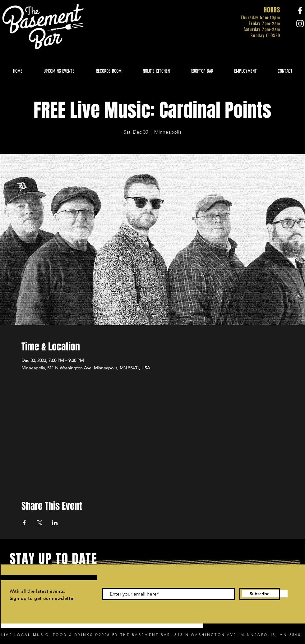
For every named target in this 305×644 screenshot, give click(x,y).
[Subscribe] (260, 594)
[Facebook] (300, 11)
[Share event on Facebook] (24, 523)
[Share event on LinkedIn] (55, 523)
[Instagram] (300, 24)
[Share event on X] (40, 523)
